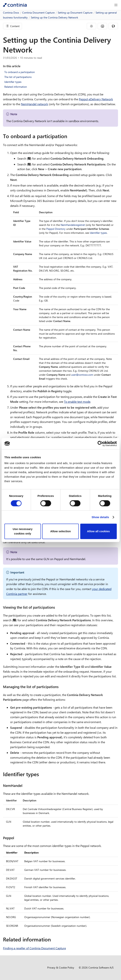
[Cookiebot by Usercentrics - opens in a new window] (100, 444)
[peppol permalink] (16, 838)
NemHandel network (34, 104)
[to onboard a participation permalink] (69, 136)
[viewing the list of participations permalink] (57, 607)
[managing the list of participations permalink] (61, 687)
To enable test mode (77, 402)
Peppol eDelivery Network (96, 99)
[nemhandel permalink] (25, 785)
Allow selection (61, 531)
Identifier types (13, 82)
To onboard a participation (20, 72)
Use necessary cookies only (22, 531)
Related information (16, 87)
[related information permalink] (53, 939)
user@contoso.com (82, 375)
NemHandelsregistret (73, 225)
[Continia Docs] (15, 5)
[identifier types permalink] (41, 774)
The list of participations (18, 77)
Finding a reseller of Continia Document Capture (34, 948)
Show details (100, 517)
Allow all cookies (99, 531)
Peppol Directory (56, 229)
